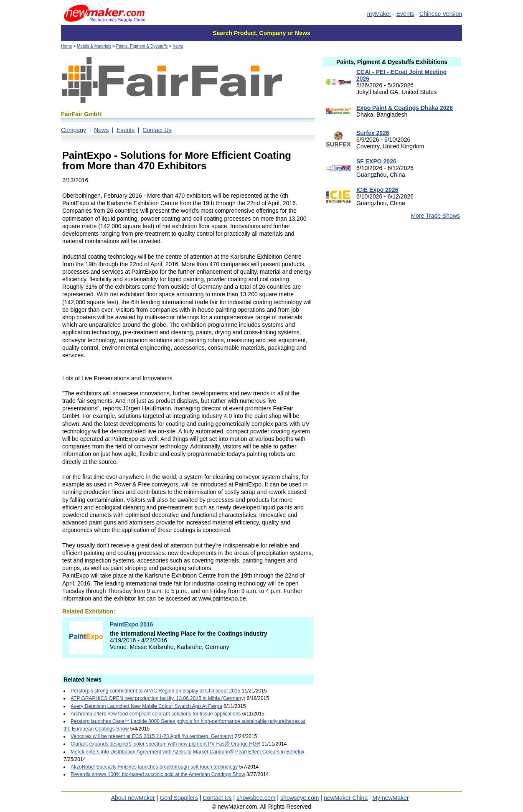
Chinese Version (441, 14)
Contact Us (157, 130)
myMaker (379, 14)
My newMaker (390, 798)
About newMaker (133, 798)
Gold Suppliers (179, 798)
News (178, 46)
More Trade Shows (436, 216)
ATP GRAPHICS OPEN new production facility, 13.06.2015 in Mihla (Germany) (158, 698)
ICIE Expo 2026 (377, 190)
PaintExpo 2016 (132, 624)
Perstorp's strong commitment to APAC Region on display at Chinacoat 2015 (155, 691)
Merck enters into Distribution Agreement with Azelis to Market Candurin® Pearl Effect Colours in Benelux (188, 752)
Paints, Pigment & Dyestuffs (142, 46)
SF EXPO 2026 (376, 161)
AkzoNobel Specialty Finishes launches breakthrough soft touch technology (154, 767)
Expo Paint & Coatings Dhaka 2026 (405, 108)
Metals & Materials (94, 46)
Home (67, 46)
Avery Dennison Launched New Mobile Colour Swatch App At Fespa (146, 706)
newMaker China (346, 798)
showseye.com (300, 798)
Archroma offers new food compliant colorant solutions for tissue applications (156, 714)
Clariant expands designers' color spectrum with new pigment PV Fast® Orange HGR (165, 744)
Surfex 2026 (373, 133)
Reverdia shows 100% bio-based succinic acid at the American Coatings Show (158, 774)
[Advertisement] (392, 292)
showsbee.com (256, 798)
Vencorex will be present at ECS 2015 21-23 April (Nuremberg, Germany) (152, 736)
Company (74, 130)
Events (405, 14)
